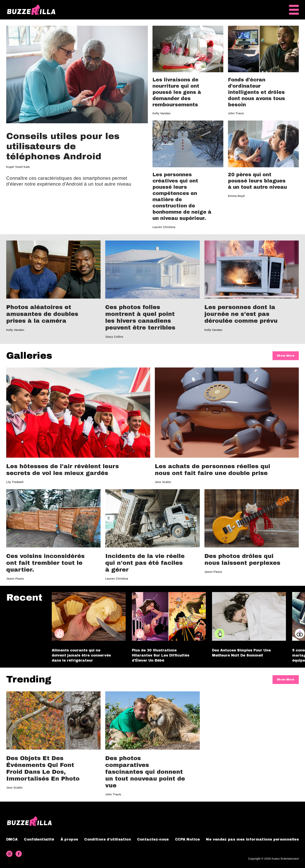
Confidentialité (39, 839)
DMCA (12, 839)
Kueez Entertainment (285, 859)
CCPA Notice (188, 839)
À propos (69, 839)
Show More (286, 356)
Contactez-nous (153, 839)
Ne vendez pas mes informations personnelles (252, 839)
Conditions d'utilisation (108, 839)
